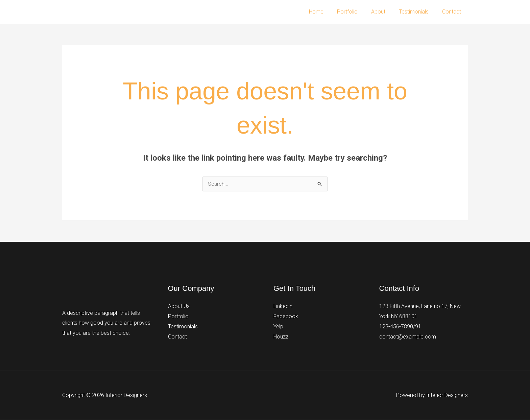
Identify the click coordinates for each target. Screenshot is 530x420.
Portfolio (357, 12)
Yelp (278, 326)
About (385, 12)
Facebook (286, 317)
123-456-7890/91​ (400, 326)
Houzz (281, 337)
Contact (453, 12)
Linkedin (283, 307)
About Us (179, 307)
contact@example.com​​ (408, 337)
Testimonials (418, 12)
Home (328, 12)
